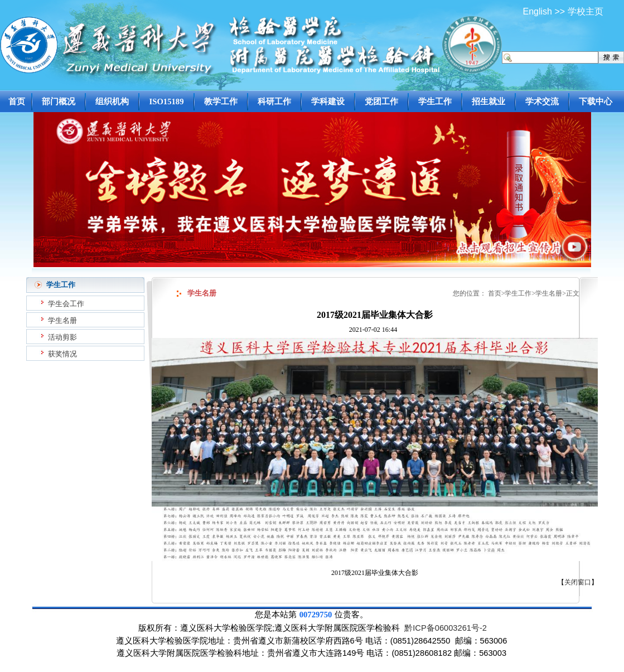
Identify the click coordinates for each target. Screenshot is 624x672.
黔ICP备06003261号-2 (446, 628)
